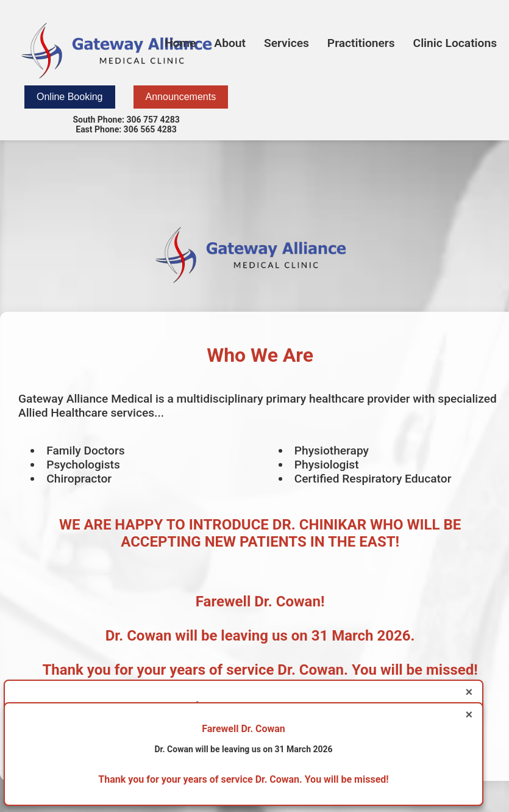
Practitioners (361, 43)
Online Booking (70, 97)
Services (287, 43)
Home (180, 43)
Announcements (181, 97)
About (230, 43)
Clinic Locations (455, 43)
